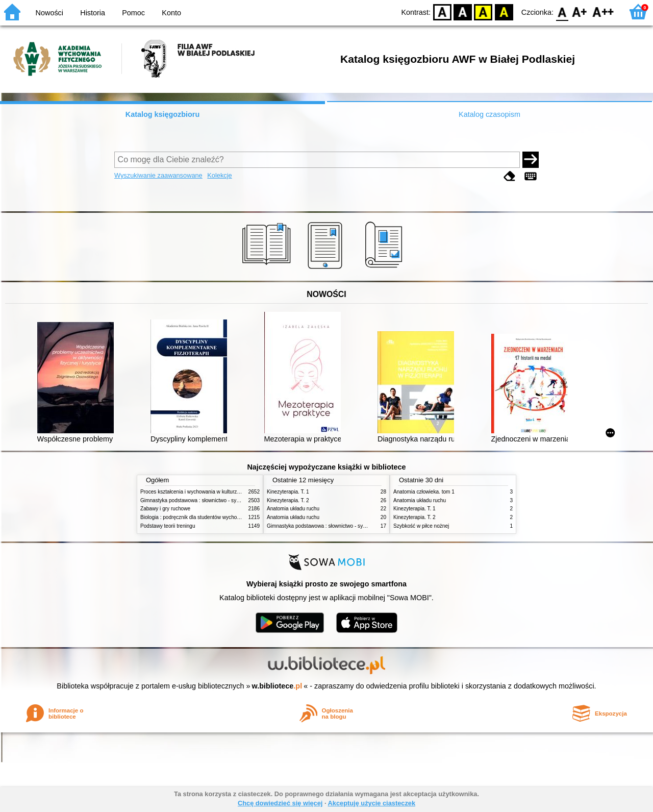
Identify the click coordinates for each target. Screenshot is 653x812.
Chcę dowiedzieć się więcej (280, 803)
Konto (171, 13)
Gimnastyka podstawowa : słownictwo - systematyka (200, 500)
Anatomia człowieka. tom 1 (424, 492)
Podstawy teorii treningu (168, 526)
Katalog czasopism (489, 114)
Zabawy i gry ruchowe (165, 509)
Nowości (49, 13)
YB (483, 11)
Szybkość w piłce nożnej (421, 526)
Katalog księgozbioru (163, 114)
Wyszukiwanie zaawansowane (158, 175)
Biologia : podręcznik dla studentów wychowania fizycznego (208, 517)
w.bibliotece (277, 686)
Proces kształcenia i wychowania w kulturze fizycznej (200, 492)
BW (463, 11)
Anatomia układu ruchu (293, 509)
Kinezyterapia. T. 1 (288, 492)
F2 (603, 11)
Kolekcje (219, 175)
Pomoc (133, 13)
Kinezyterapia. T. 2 (288, 500)
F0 (562, 11)
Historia (93, 13)
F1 (580, 11)
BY (504, 11)
